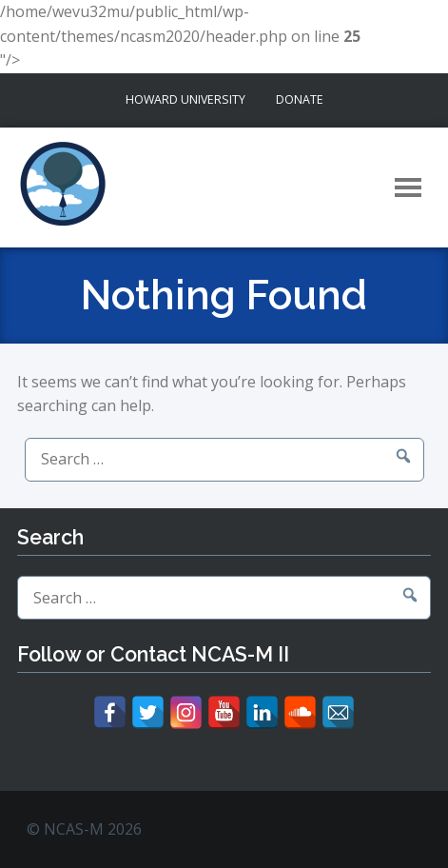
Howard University (185, 99)
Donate (300, 99)
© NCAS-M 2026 (84, 829)
